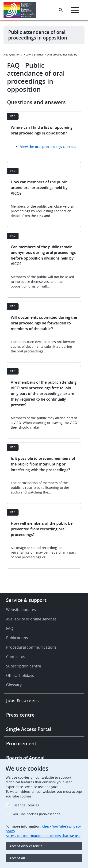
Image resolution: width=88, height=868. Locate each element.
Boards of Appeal (25, 758)
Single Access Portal (29, 729)
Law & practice (35, 54)
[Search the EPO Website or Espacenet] (61, 10)
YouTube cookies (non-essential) (37, 814)
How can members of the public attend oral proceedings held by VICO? (39, 188)
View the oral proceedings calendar (48, 147)
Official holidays (20, 675)
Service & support (26, 600)
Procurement (21, 744)
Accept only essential (26, 846)
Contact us (16, 657)
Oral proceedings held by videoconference (64, 54)
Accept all (17, 858)
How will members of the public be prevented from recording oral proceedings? (42, 529)
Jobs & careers (22, 700)
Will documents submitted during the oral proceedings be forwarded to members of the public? (44, 323)
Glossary (14, 685)
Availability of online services (31, 619)
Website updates (21, 610)
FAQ (10, 628)
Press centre (20, 715)
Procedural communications (31, 647)
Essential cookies (26, 805)
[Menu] (75, 10)
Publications (17, 638)
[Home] (22, 10)
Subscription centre (24, 666)
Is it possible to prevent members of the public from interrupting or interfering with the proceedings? (43, 464)
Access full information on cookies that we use (43, 836)
